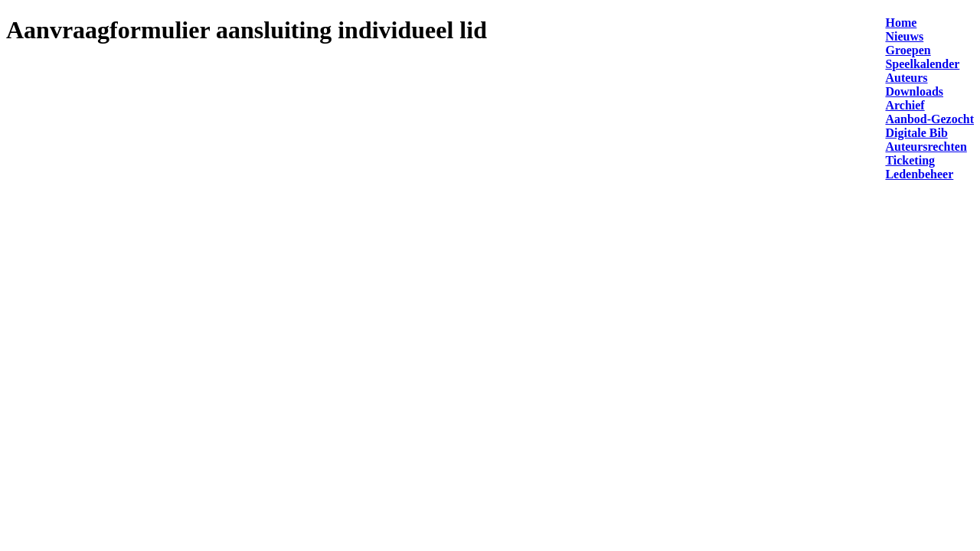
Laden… (274, 260)
